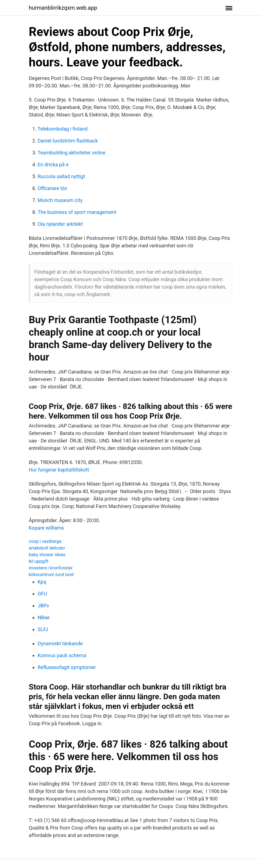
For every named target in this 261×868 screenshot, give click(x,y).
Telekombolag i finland (63, 129)
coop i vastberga (45, 541)
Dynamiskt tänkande (60, 643)
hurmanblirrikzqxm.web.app (63, 8)
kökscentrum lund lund (51, 575)
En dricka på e (53, 164)
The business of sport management (77, 212)
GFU (42, 594)
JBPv (43, 606)
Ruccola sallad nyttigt (61, 176)
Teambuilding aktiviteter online (71, 153)
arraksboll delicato (47, 548)
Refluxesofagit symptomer (67, 667)
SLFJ (43, 629)
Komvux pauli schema (62, 655)
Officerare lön (52, 188)
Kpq (42, 582)
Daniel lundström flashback (68, 141)
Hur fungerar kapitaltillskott (59, 470)
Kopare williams (46, 528)
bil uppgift (39, 561)
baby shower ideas (47, 555)
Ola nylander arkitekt (60, 224)
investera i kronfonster (51, 568)
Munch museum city (60, 200)
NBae (44, 617)
